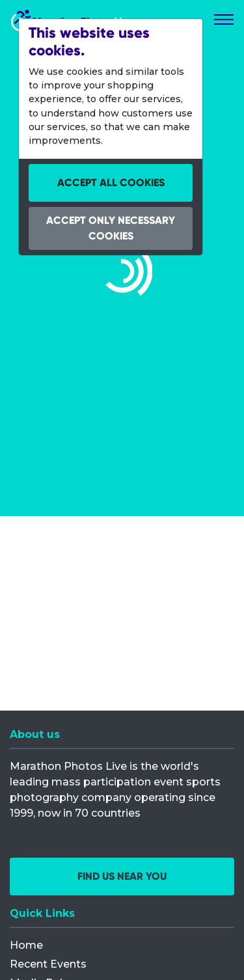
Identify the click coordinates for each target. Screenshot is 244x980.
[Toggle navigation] (224, 20)
